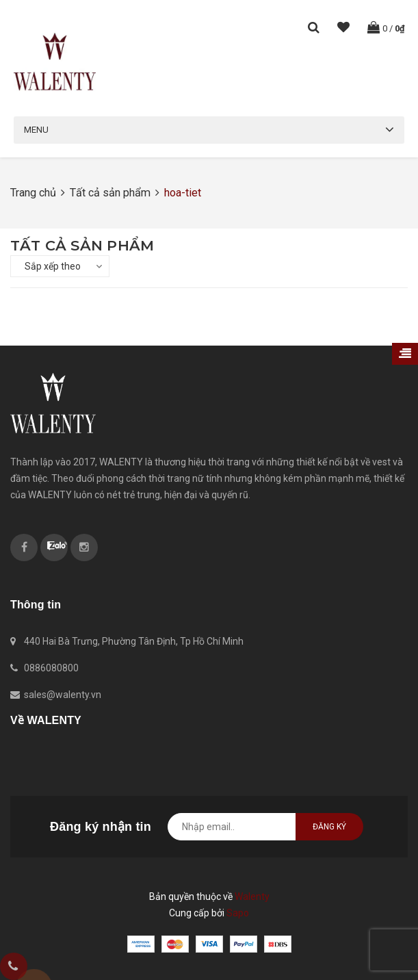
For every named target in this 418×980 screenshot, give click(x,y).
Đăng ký (329, 827)
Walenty (252, 897)
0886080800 (51, 668)
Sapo (238, 913)
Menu (36, 130)
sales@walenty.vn (63, 695)
